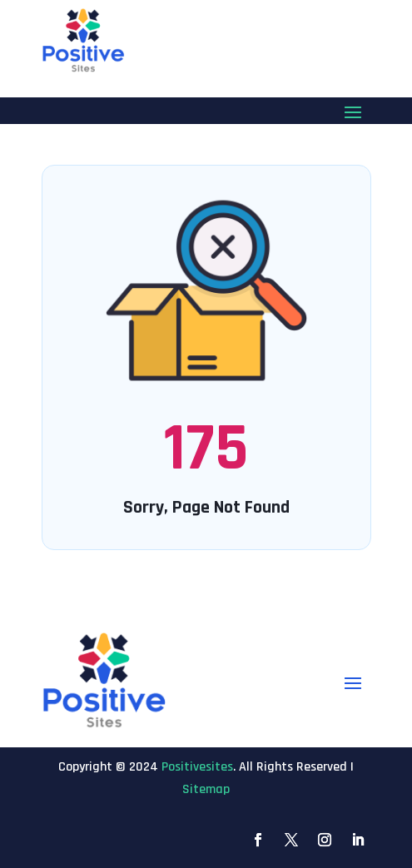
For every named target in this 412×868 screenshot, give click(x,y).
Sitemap (206, 789)
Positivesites (197, 767)
